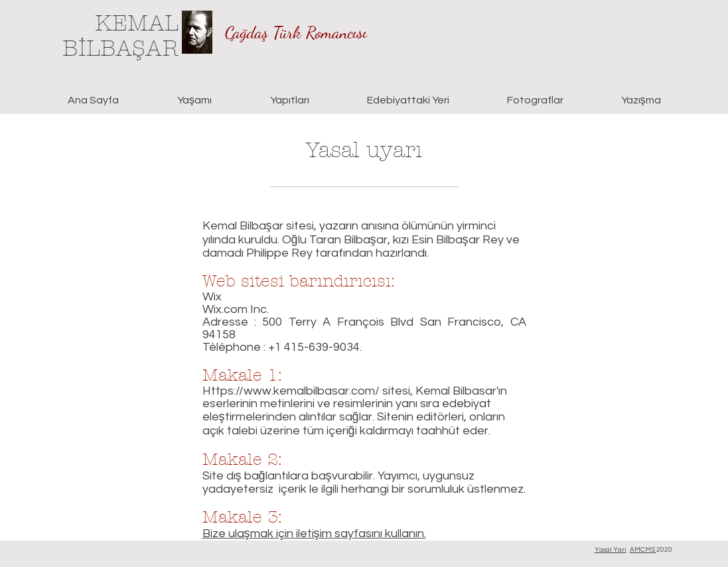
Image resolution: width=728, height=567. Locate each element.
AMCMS (643, 550)
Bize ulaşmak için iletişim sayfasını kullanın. (314, 534)
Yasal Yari (611, 550)
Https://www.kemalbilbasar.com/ (291, 391)
